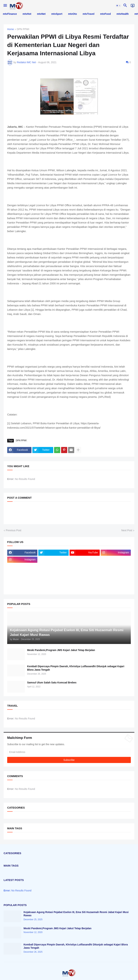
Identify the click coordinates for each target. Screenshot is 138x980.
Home (11, 29)
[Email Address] (69, 752)
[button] (5, 6)
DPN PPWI (23, 29)
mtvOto (73, 14)
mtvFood (105, 14)
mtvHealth (123, 14)
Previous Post (13, 530)
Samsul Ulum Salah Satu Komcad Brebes (52, 683)
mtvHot (27, 14)
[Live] (133, 6)
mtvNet (41, 14)
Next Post (127, 530)
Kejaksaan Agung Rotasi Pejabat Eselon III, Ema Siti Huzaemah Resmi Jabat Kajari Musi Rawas (76, 914)
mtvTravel (88, 14)
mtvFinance (10, 14)
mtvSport (57, 14)
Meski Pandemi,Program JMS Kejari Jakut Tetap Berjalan (61, 650)
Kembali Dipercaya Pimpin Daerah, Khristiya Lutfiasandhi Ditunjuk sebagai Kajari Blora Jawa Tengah (76, 668)
